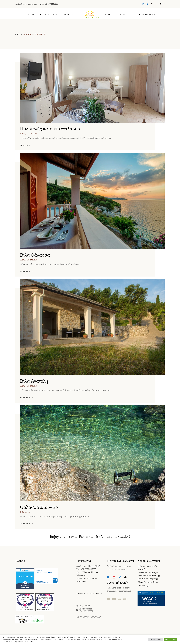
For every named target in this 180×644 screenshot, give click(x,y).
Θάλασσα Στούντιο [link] (39, 507)
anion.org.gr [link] (143, 586)
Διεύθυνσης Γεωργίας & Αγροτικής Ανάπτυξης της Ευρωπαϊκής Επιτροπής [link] (149, 576)
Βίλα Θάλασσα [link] (35, 255)
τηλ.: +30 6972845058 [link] (49, 4)
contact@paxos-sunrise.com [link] (26, 4)
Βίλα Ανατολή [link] (34, 381)
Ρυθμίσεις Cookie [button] (155, 639)
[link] (143, 4)
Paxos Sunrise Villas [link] (25, 576)
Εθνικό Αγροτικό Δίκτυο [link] (148, 582)
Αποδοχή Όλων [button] (171, 639)
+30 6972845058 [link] (89, 569)
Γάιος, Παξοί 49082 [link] (91, 566)
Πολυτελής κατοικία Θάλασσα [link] (50, 129)
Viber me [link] (86, 572)
